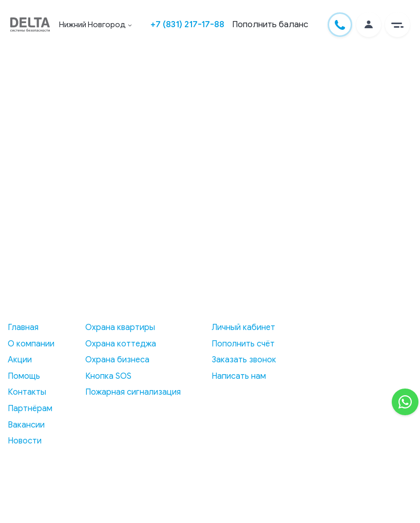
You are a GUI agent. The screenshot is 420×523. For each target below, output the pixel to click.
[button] (397, 25)
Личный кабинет (243, 327)
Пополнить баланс (270, 24)
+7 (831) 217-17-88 (187, 24)
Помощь (24, 376)
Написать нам (239, 376)
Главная (23, 327)
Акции (20, 360)
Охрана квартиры (120, 327)
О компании (31, 344)
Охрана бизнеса (117, 360)
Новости (25, 441)
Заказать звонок (244, 360)
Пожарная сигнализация (133, 392)
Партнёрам (30, 409)
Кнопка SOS (108, 376)
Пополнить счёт (243, 344)
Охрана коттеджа (121, 344)
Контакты (27, 392)
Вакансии (26, 425)
